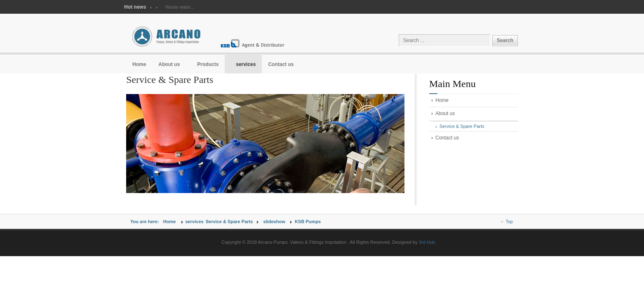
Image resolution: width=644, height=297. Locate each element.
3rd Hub (427, 242)
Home (442, 100)
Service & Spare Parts (462, 126)
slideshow (274, 222)
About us (445, 113)
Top (509, 222)
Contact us (447, 138)
